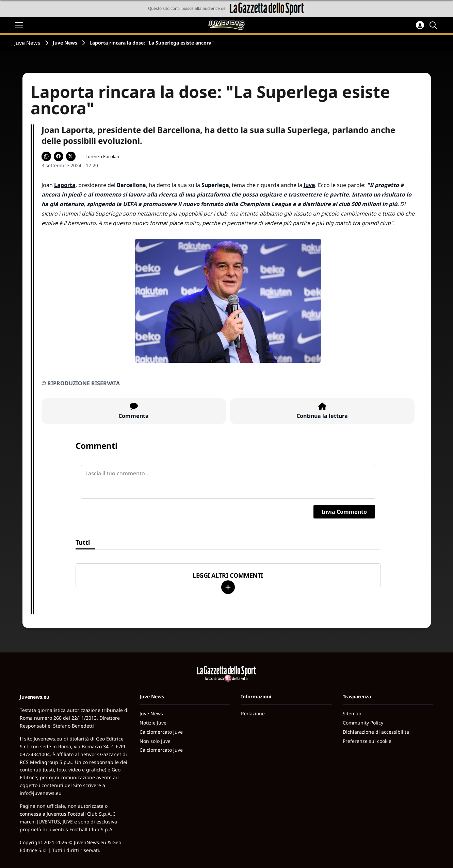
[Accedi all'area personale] (420, 25)
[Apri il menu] (19, 25)
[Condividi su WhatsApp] (46, 156)
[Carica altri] (228, 587)
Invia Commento (344, 512)
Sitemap (352, 713)
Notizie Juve (153, 723)
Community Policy (363, 723)
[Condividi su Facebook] (59, 156)
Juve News (27, 43)
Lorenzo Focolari (102, 156)
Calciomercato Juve (161, 732)
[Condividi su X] (71, 156)
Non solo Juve (155, 741)
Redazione (253, 713)
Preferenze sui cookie (367, 741)
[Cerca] (434, 25)
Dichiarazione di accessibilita (376, 732)
